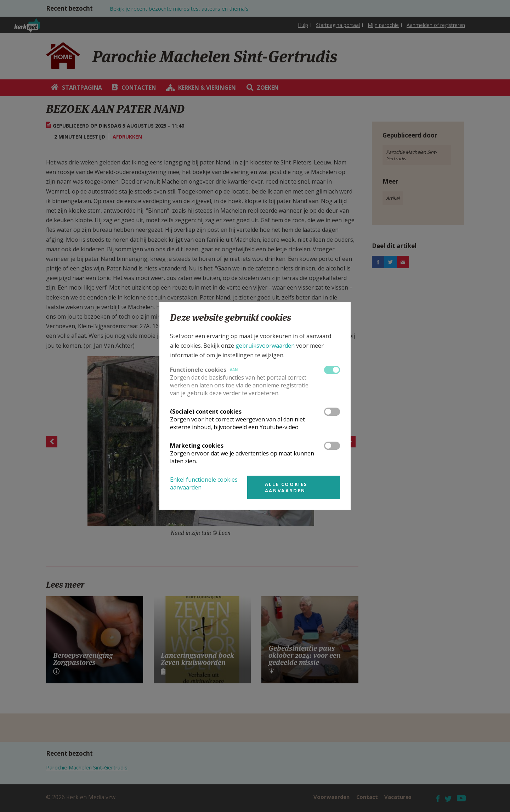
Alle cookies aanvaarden (286, 487)
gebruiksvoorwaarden (265, 346)
